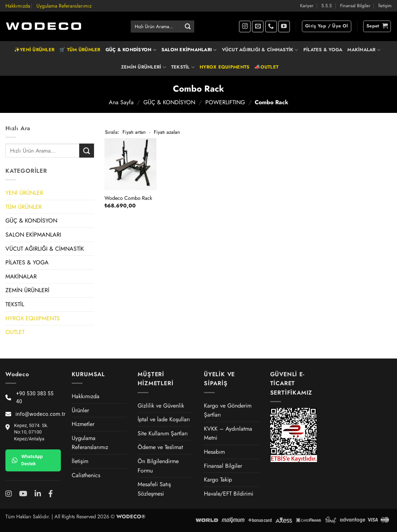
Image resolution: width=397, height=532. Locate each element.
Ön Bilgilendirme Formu (158, 466)
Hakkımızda (18, 6)
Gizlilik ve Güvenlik (161, 406)
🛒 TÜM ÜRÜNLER (80, 50)
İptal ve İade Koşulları (164, 419)
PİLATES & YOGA (323, 50)
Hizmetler (83, 424)
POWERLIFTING (225, 102)
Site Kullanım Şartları (163, 433)
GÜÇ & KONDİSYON (131, 50)
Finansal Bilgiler (355, 6)
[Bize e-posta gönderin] (258, 27)
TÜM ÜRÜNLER (24, 207)
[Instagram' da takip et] (245, 27)
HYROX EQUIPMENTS (224, 67)
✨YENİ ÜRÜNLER (34, 50)
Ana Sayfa (121, 102)
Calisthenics (86, 475)
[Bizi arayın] (271, 27)
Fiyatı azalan (167, 132)
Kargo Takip (218, 480)
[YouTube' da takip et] (284, 27)
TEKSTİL (183, 67)
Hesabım (214, 452)
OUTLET (15, 332)
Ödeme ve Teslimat (160, 447)
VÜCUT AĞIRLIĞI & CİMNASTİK (260, 50)
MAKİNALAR (364, 50)
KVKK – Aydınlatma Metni (228, 433)
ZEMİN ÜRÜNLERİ (144, 67)
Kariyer (307, 6)
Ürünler (80, 410)
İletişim (385, 6)
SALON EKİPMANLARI (189, 50)
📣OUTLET (266, 67)
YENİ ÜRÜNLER (24, 193)
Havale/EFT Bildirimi (229, 494)
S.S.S (327, 6)
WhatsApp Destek (27, 460)
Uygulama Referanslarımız (64, 6)
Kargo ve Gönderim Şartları (228, 410)
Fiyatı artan (134, 132)
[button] (327, 26)
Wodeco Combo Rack (128, 198)
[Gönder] (188, 27)
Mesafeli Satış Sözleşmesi (154, 489)
